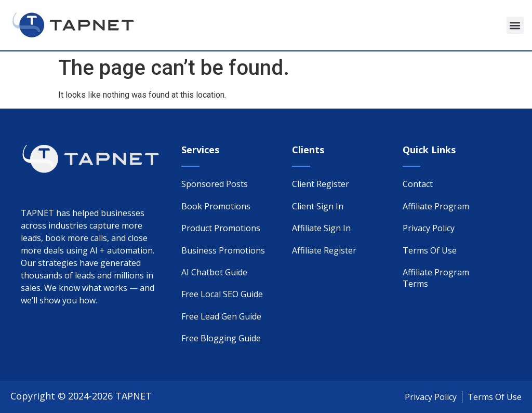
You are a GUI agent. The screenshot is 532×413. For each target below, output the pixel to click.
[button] (515, 25)
